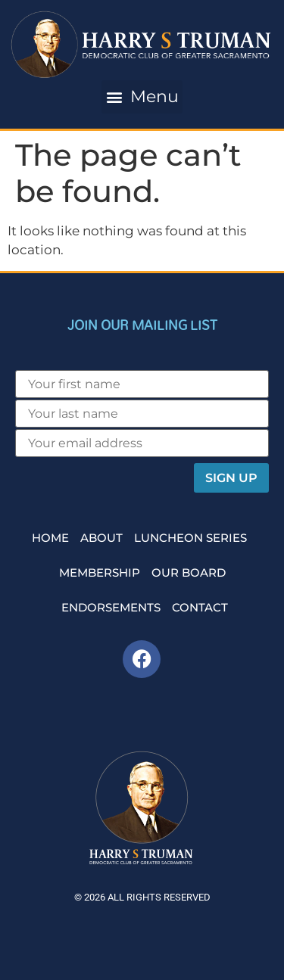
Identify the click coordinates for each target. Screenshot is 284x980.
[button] (142, 97)
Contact (200, 607)
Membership (100, 572)
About (101, 538)
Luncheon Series (190, 538)
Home (50, 538)
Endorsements (111, 607)
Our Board (189, 572)
